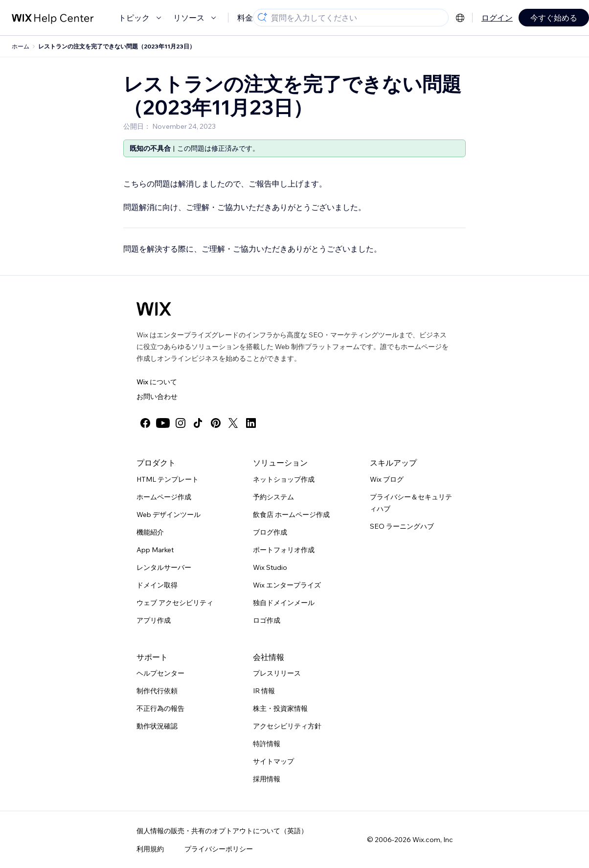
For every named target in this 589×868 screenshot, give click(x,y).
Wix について (157, 382)
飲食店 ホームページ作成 (291, 515)
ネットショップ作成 (284, 479)
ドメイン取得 (157, 585)
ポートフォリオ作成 (284, 550)
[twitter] (233, 423)
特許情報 (267, 744)
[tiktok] (198, 423)
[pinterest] (216, 423)
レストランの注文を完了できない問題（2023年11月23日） (117, 46)
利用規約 (150, 849)
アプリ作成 (154, 620)
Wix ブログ (387, 479)
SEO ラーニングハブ (402, 526)
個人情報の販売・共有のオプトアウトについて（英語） (222, 831)
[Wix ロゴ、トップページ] (154, 309)
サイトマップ (273, 761)
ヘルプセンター (160, 673)
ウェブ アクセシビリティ (175, 603)
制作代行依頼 (157, 691)
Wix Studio (270, 567)
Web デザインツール (169, 515)
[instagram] (181, 423)
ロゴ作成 (267, 620)
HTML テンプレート (168, 479)
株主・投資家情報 (280, 708)
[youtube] (163, 423)
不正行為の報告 (160, 708)
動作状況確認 (157, 726)
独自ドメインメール (284, 603)
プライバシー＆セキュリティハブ (411, 503)
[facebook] (145, 423)
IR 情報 (264, 691)
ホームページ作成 (164, 497)
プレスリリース (277, 673)
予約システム (273, 497)
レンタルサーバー (164, 567)
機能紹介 (150, 532)
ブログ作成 (270, 532)
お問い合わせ (157, 397)
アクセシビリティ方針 (287, 726)
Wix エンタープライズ (287, 585)
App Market (155, 550)
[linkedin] (251, 423)
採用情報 (267, 779)
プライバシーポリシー (219, 849)
